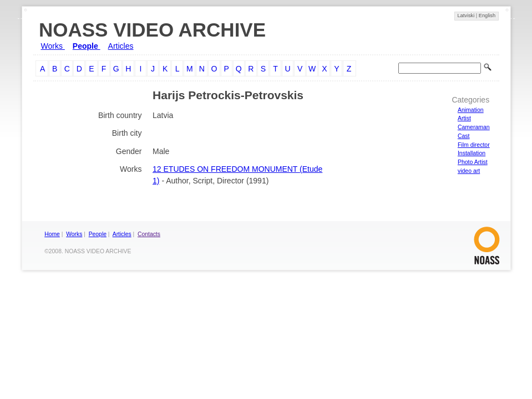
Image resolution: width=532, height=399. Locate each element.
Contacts (149, 234)
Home (52, 234)
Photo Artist (473, 162)
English (487, 16)
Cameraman (474, 127)
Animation (471, 110)
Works (53, 46)
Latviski (466, 16)
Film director (474, 145)
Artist (464, 118)
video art (469, 171)
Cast (464, 136)
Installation (472, 153)
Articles (121, 46)
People (87, 46)
